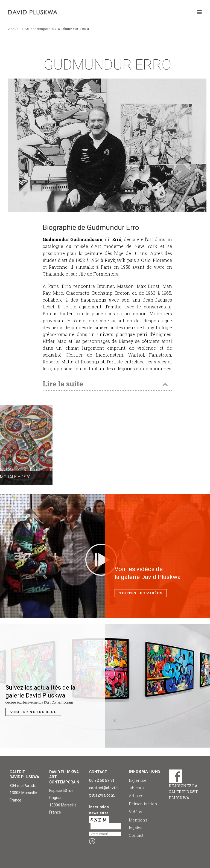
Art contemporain (39, 29)
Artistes (136, 796)
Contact (136, 835)
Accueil (14, 29)
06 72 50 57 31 (102, 780)
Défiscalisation (143, 804)
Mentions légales (138, 824)
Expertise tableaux (138, 784)
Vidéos (135, 812)
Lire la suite (63, 384)
